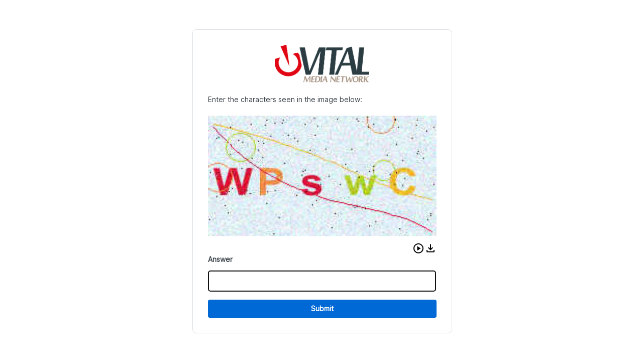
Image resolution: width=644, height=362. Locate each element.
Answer (220, 259)
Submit (322, 308)
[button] (418, 248)
